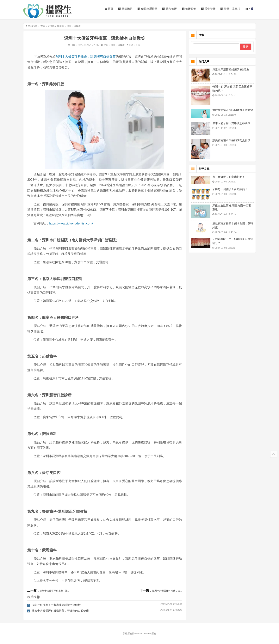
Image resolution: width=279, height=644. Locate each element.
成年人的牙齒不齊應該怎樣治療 (231, 123)
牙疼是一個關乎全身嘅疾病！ (230, 189)
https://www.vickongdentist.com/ (71, 223)
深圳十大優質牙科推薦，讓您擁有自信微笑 (86, 56)
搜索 (246, 47)
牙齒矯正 (125, 9)
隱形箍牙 (170, 9)
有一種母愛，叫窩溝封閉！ (229, 177)
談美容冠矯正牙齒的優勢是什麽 (231, 140)
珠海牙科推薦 (74, 26)
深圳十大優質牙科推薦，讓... (55, 591)
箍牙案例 (189, 9)
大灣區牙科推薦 (56, 26)
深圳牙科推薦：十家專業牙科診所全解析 (56, 605)
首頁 (109, 9)
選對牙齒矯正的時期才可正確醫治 (233, 110)
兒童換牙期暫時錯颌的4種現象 (231, 70)
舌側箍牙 (208, 9)
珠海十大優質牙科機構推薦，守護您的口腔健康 (60, 611)
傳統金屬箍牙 (147, 9)
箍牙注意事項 (230, 9)
